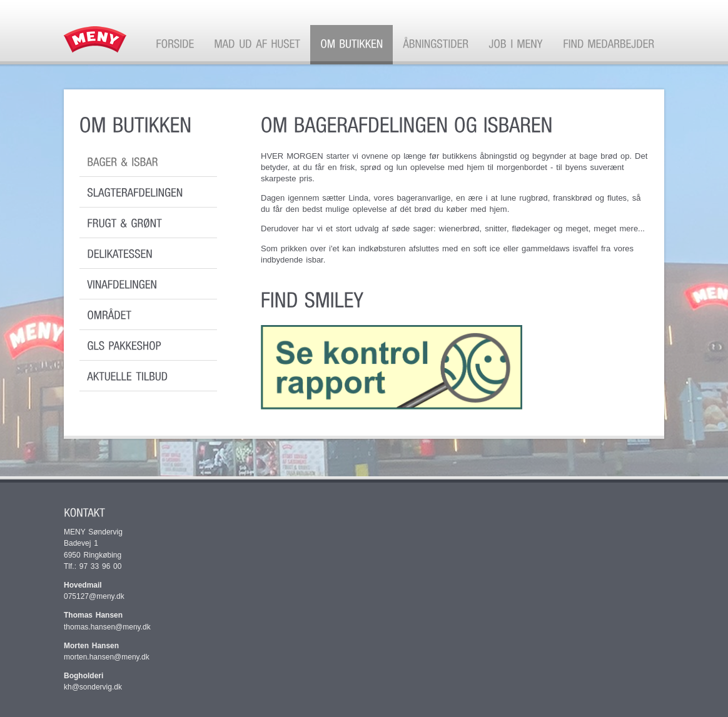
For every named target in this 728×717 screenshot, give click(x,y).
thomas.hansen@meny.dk (107, 627)
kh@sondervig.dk (94, 687)
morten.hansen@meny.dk (107, 657)
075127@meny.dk (94, 596)
